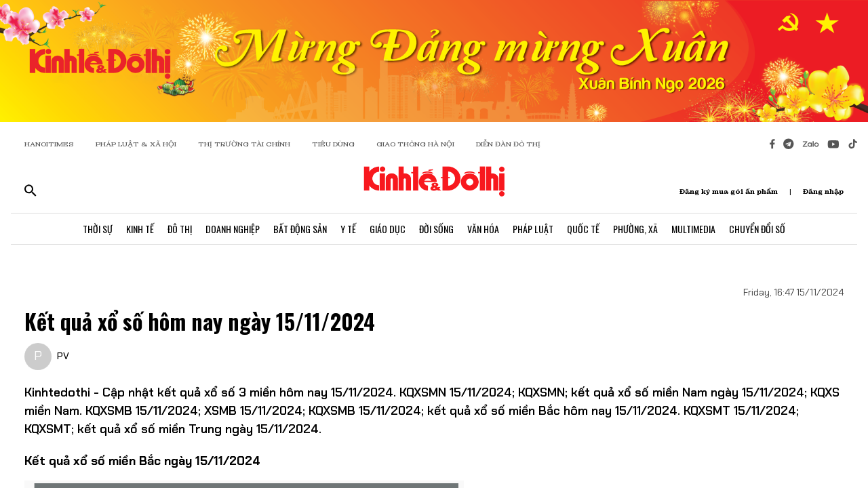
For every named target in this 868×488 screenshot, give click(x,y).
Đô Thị (180, 229)
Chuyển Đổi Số (757, 229)
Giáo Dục (388, 229)
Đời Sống (436, 229)
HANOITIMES (49, 144)
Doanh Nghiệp (233, 229)
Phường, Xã (635, 229)
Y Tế (348, 229)
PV (63, 356)
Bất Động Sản (300, 229)
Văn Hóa (483, 229)
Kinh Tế (140, 229)
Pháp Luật (533, 229)
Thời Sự (98, 229)
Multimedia (693, 229)
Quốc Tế (583, 229)
